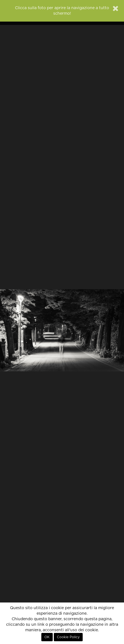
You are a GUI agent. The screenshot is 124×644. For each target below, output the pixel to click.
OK (47, 637)
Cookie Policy (68, 637)
